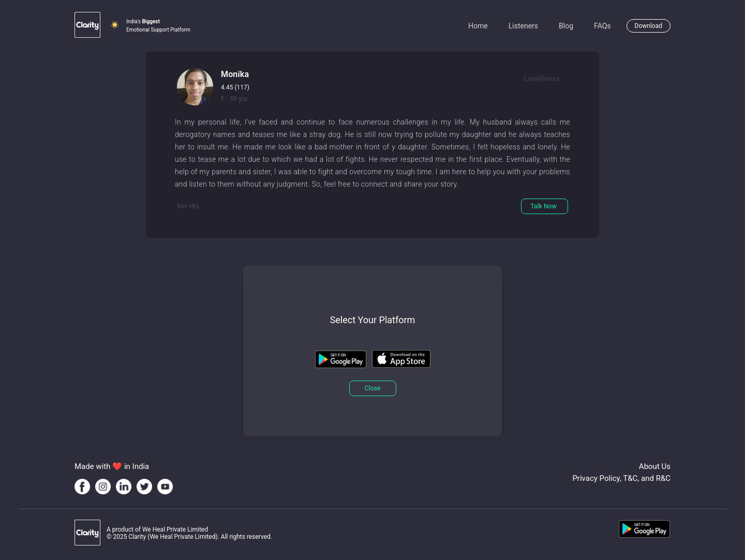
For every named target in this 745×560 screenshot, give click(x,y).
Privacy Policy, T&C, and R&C (621, 478)
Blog (566, 26)
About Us (655, 466)
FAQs (602, 26)
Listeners (523, 26)
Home (478, 26)
